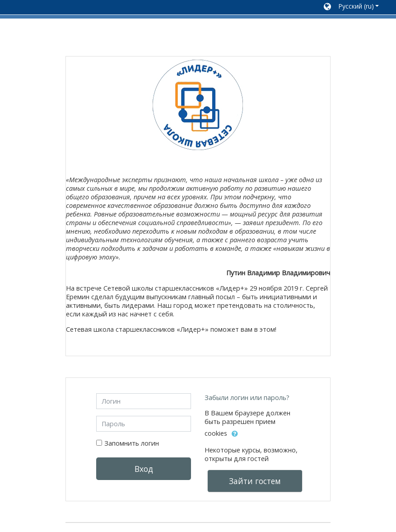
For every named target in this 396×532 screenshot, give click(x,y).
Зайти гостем (255, 481)
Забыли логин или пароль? (247, 398)
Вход (144, 469)
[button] (351, 7)
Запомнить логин (132, 443)
